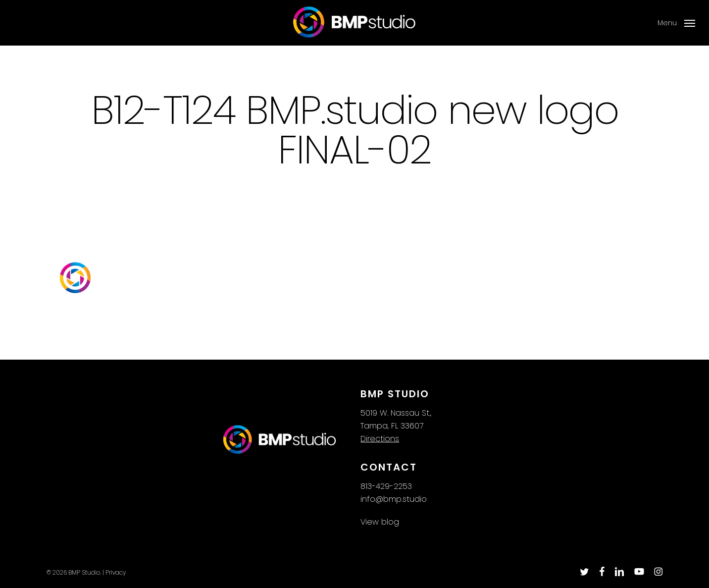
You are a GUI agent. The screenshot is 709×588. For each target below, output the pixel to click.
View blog (380, 522)
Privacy (116, 572)
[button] (676, 23)
